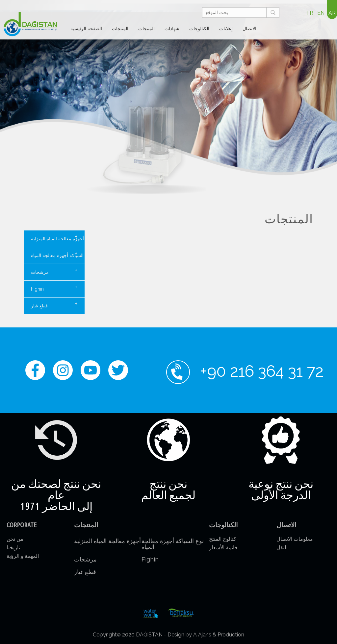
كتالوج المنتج (223, 539)
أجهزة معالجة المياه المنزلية (57, 237)
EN (321, 13)
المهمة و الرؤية (23, 556)
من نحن (15, 539)
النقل (282, 548)
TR (310, 13)
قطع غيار (54, 304)
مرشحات (54, 271)
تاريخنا (13, 548)
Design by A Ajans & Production (206, 635)
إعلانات (226, 29)
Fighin (54, 287)
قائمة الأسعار (223, 548)
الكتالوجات (199, 29)
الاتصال (249, 29)
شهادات (172, 29)
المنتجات (120, 29)
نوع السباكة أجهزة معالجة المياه (58, 254)
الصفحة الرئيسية (86, 29)
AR (332, 13)
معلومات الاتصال (295, 539)
